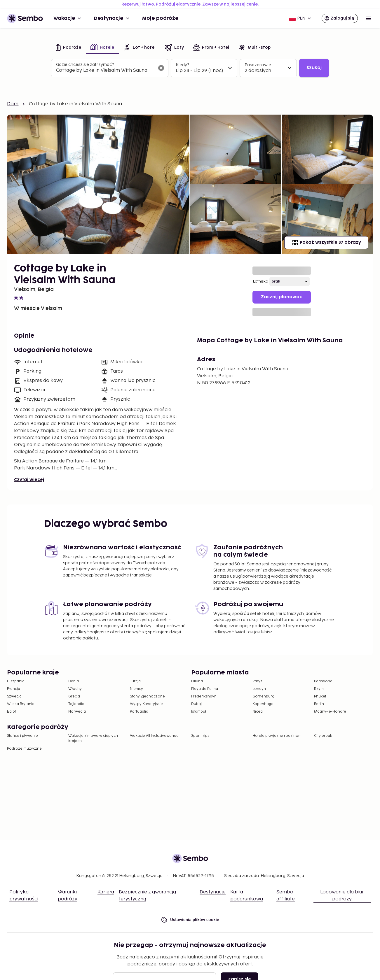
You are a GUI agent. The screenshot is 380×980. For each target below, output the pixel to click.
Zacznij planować (281, 297)
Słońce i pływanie (22, 736)
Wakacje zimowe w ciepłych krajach (93, 738)
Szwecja (14, 696)
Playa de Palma (205, 689)
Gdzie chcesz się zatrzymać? (85, 65)
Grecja (74, 696)
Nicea (258, 712)
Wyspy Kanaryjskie (146, 704)
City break (323, 736)
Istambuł (199, 712)
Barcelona (323, 681)
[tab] (68, 48)
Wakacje (68, 18)
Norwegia (77, 712)
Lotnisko (261, 282)
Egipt (12, 712)
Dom (13, 104)
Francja (14, 689)
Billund (197, 681)
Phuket (320, 696)
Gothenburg (263, 696)
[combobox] (105, 71)
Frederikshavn (204, 696)
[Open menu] (368, 18)
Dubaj (196, 704)
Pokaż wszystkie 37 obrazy (326, 243)
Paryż (257, 681)
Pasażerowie (258, 65)
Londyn (259, 689)
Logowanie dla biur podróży (342, 896)
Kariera (106, 892)
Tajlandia (76, 704)
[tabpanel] (190, 68)
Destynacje (112, 18)
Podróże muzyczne (24, 749)
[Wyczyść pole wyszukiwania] (161, 68)
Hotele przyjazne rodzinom (277, 736)
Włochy (75, 689)
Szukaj (314, 68)
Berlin (319, 704)
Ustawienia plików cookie (190, 920)
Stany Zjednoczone (147, 696)
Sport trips (200, 736)
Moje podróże (160, 18)
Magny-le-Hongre (330, 712)
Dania (74, 681)
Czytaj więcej (29, 480)
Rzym (319, 689)
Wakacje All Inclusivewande (154, 736)
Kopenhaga (263, 704)
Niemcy (136, 689)
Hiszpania (16, 681)
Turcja (135, 681)
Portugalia (139, 712)
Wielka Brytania (21, 704)
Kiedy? (182, 65)
